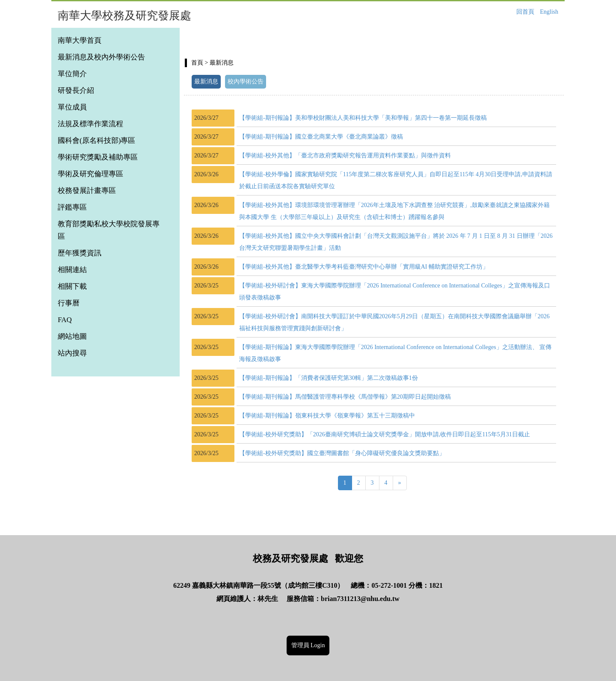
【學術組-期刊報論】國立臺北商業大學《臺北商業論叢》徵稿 (321, 137)
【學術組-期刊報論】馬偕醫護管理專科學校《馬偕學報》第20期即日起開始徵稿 (345, 397)
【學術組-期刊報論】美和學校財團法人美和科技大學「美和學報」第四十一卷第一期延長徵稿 (363, 118)
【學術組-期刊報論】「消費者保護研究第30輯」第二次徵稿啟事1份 (329, 378)
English (549, 12)
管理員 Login (308, 645)
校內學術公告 (246, 81)
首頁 (197, 63)
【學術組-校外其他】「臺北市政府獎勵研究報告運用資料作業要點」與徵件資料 (345, 155)
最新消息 (206, 81)
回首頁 (525, 12)
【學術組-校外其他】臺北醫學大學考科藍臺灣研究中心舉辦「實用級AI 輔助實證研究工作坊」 (364, 267)
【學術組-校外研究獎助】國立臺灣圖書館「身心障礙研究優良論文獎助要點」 (342, 453)
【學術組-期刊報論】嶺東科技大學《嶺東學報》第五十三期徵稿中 (327, 416)
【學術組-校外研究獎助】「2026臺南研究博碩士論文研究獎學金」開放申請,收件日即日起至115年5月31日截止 (385, 434)
